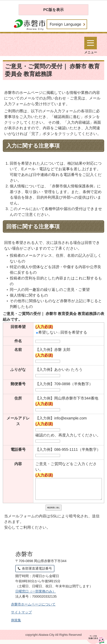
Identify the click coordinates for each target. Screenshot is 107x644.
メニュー (91, 45)
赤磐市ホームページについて (33, 608)
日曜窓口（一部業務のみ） (36, 595)
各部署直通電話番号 (37, 573)
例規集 (16, 624)
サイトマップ (21, 616)
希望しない (47, 332)
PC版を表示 (54, 10)
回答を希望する (73, 332)
